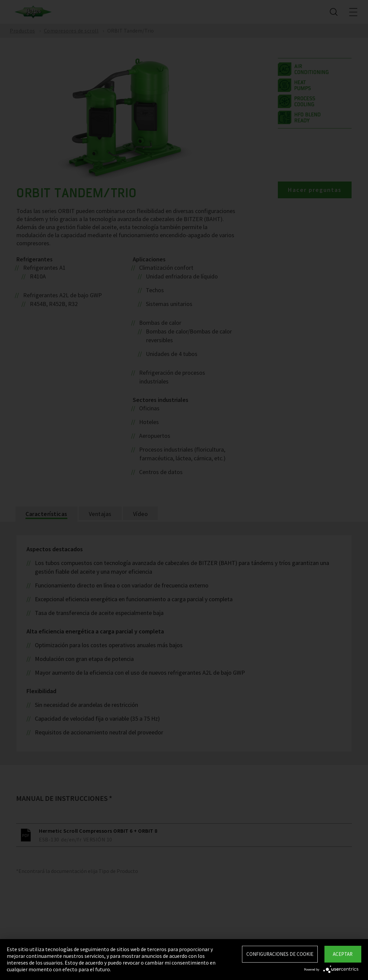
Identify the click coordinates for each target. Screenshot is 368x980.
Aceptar (343, 954)
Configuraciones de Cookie (280, 954)
